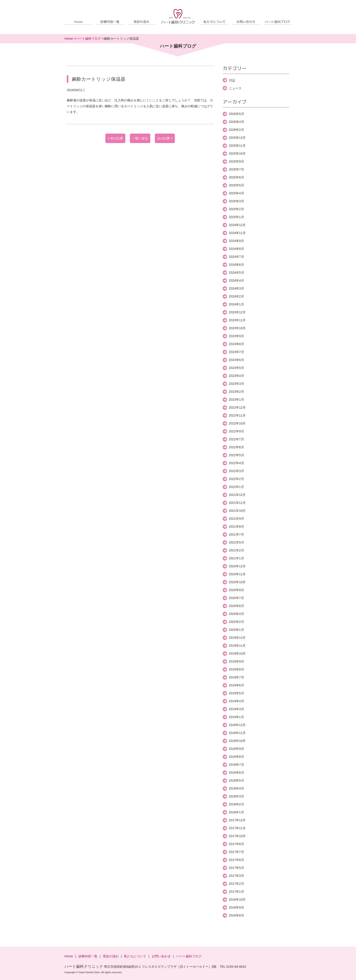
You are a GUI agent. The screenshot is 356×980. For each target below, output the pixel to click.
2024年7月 (236, 257)
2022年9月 (236, 431)
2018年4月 (236, 788)
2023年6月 (236, 360)
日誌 (232, 80)
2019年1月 (236, 717)
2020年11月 (237, 574)
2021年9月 (236, 519)
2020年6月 (236, 606)
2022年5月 (236, 455)
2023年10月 (237, 328)
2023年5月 (236, 368)
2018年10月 (237, 741)
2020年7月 (236, 598)
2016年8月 (236, 915)
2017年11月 (237, 828)
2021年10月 (237, 511)
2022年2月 (236, 479)
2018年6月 (236, 773)
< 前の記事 (115, 138)
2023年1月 (236, 400)
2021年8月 (236, 527)
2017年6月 (236, 860)
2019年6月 (236, 685)
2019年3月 (236, 709)
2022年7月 (236, 439)
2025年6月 (236, 177)
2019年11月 (237, 646)
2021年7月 (236, 534)
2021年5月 (236, 542)
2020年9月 (236, 590)
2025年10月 (237, 154)
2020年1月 (236, 630)
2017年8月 (236, 844)
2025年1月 (236, 217)
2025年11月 (237, 146)
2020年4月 (236, 614)
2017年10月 (237, 836)
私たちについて (215, 22)
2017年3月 (236, 876)
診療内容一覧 (110, 22)
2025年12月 (237, 138)
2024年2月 (236, 296)
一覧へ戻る (140, 138)
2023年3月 (236, 384)
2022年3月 (236, 471)
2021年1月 (236, 558)
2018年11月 (237, 733)
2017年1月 (236, 892)
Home (78, 22)
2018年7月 (236, 765)
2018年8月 (236, 757)
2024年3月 (236, 288)
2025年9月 (236, 161)
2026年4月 (236, 122)
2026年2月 (236, 130)
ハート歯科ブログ (278, 22)
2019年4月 (236, 701)
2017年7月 (236, 852)
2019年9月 (236, 661)
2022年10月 (237, 423)
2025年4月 (236, 193)
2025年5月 (236, 185)
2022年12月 (237, 407)
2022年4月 (236, 463)
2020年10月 (237, 582)
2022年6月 (236, 447)
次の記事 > (165, 138)
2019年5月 (236, 693)
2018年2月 (236, 804)
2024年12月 (237, 225)
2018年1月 (236, 812)
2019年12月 (237, 638)
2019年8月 (236, 669)
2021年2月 (236, 550)
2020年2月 (236, 622)
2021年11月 (237, 503)
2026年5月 (236, 114)
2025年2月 (236, 209)
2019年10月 (237, 653)
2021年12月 (237, 495)
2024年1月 (236, 304)
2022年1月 (236, 487)
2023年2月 (236, 392)
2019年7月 (236, 677)
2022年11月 (237, 415)
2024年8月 (236, 249)
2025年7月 (236, 169)
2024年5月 (236, 273)
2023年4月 (236, 376)
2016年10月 (237, 900)
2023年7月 (236, 352)
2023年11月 (237, 320)
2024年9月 (236, 241)
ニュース (235, 88)
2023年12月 (237, 312)
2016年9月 (236, 907)
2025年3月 (236, 201)
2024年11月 (237, 233)
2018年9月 (236, 749)
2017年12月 (237, 820)
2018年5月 (236, 780)
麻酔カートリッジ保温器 (99, 79)
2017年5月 (236, 868)
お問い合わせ (246, 22)
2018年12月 (237, 725)
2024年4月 (236, 280)
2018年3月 (236, 796)
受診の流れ (141, 22)
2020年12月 (237, 566)
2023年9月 (236, 336)
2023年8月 (236, 344)
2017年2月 (236, 884)
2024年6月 (236, 265)
